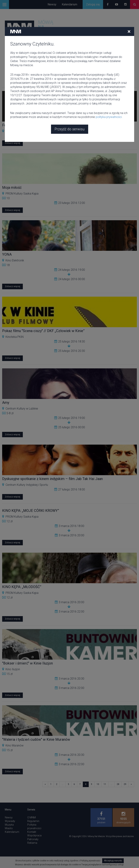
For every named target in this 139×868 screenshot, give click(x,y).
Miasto (9, 828)
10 (98, 784)
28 (118, 784)
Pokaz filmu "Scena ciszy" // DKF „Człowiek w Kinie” (43, 331)
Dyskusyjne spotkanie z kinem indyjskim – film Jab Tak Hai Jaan (52, 479)
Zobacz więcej (12, 143)
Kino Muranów (15, 745)
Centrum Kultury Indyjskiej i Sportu (27, 485)
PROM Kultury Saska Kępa (22, 194)
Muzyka (9, 825)
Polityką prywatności (90, 861)
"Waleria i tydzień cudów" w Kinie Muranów (36, 739)
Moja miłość (12, 188)
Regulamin (33, 821)
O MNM (32, 817)
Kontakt (32, 832)
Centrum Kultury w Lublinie (22, 409)
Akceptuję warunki (113, 861)
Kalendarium (69, 4)
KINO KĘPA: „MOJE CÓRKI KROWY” (31, 511)
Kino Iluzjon (13, 669)
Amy (6, 403)
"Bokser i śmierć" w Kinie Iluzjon (27, 663)
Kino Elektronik (15, 260)
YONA (7, 254)
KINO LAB (12, 131)
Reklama (32, 843)
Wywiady (10, 821)
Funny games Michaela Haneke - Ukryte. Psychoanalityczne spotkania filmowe (64, 125)
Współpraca (34, 835)
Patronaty (33, 839)
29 (125, 784)
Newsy (52, 4)
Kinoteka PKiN (15, 337)
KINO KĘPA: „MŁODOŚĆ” (22, 587)
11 (105, 784)
